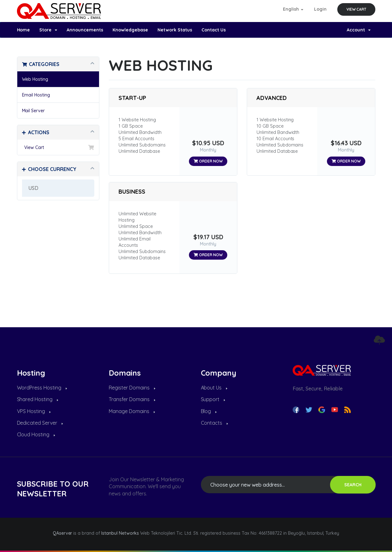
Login (320, 9)
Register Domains (132, 388)
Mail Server (33, 111)
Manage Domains (132, 411)
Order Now (208, 161)
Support (213, 399)
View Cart (356, 9)
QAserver (63, 533)
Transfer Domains (132, 399)
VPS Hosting (34, 411)
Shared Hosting (38, 399)
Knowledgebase (130, 30)
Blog (209, 411)
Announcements (85, 30)
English (293, 9)
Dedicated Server (40, 423)
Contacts (215, 423)
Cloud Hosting (36, 434)
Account (359, 30)
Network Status (175, 30)
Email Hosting (36, 95)
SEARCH (353, 485)
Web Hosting (35, 79)
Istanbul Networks (120, 533)
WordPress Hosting (42, 388)
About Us (214, 388)
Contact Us (214, 30)
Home (24, 30)
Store (48, 30)
